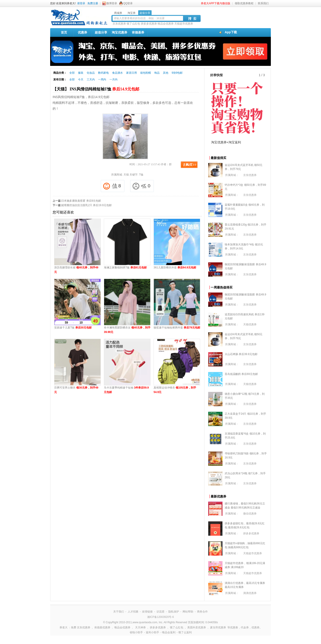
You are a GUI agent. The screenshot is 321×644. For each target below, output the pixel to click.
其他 (166, 73)
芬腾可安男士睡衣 (76, 390)
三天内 (91, 79)
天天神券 (140, 627)
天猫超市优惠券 (184, 24)
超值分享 (101, 32)
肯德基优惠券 (102, 627)
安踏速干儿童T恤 (73, 328)
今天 (81, 79)
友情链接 (147, 612)
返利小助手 (152, 632)
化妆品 (91, 73)
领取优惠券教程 (244, 3)
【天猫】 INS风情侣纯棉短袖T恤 (96, 89)
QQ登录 (128, 3)
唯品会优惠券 (166, 24)
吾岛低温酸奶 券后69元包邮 (241, 374)
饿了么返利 (185, 632)
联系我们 (263, 3)
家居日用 (132, 73)
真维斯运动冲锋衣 (175, 390)
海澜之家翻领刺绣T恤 (125, 268)
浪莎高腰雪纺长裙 (76, 270)
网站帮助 (188, 612)
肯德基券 (138, 32)
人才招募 (133, 612)
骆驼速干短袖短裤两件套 (177, 328)
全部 (72, 73)
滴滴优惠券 (250, 593)
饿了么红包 (133, 24)
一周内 (102, 79)
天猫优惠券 (250, 324)
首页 (64, 32)
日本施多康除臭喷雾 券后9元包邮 (81, 201)
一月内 (113, 79)
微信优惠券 (250, 514)
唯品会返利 (169, 632)
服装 (81, 73)
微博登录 (112, 3)
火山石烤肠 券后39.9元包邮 (241, 354)
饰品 (157, 73)
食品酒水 (117, 73)
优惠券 (82, 32)
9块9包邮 (177, 73)
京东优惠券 (119, 24)
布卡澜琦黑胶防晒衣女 (127, 330)
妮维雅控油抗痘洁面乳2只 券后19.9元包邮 (86, 205)
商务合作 (202, 612)
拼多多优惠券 (149, 24)
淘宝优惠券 (119, 32)
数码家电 (103, 73)
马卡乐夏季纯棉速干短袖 (126, 390)
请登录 (81, 3)
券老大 (64, 627)
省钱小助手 (136, 632)
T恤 (141, 175)
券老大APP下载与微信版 (216, 3)
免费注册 (93, 3)
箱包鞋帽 (146, 73)
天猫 (126, 175)
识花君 (160, 612)
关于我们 (119, 612)
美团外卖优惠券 (197, 627)
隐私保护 (174, 612)
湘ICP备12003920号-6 (160, 617)
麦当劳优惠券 (218, 627)
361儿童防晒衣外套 (175, 268)
